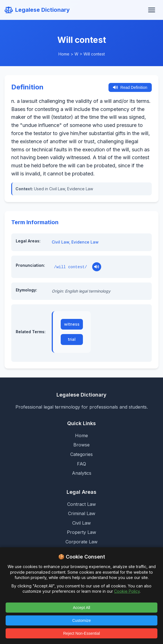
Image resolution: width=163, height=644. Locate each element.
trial (72, 339)
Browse (81, 445)
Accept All (81, 608)
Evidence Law (85, 242)
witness (72, 324)
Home (64, 54)
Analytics (82, 473)
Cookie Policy (127, 591)
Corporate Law (81, 542)
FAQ (81, 464)
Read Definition (130, 87)
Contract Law (81, 504)
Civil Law (60, 242)
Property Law (81, 532)
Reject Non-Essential (82, 633)
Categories (81, 454)
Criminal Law (82, 513)
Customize (81, 620)
